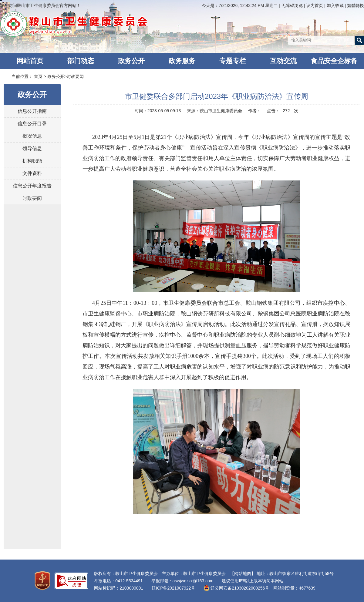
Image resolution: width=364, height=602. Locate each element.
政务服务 (182, 61)
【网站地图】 (243, 573)
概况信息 (32, 136)
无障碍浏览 (292, 5)
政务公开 (131, 61)
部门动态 (81, 61)
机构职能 (32, 161)
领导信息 (32, 148)
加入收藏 (336, 5)
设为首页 (315, 5)
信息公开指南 (32, 111)
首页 (38, 76)
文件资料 (32, 173)
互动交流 (283, 61)
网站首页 (30, 61)
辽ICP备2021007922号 (173, 588)
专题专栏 (233, 61)
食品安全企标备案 (334, 63)
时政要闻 (75, 76)
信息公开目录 (32, 124)
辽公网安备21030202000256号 (236, 588)
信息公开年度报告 (32, 186)
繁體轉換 (356, 5)
